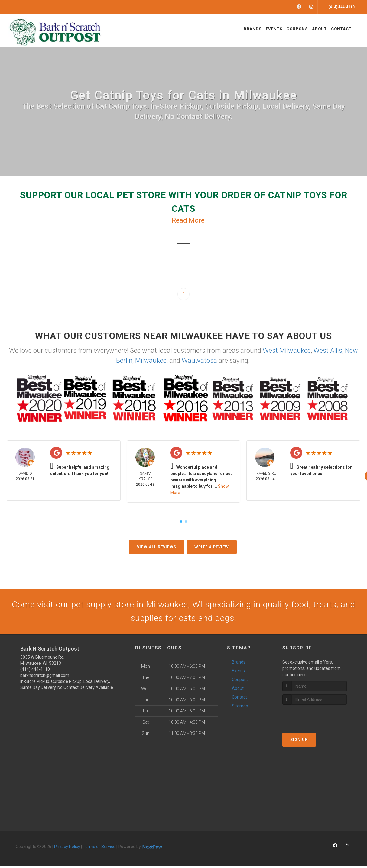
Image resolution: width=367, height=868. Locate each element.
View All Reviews (157, 547)
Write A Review (212, 547)
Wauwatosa (199, 360)
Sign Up (299, 741)
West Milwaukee (287, 350)
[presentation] (315, 718)
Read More (188, 220)
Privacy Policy (67, 848)
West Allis (328, 350)
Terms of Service (99, 848)
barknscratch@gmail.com (45, 677)
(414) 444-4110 (35, 671)
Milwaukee (151, 360)
